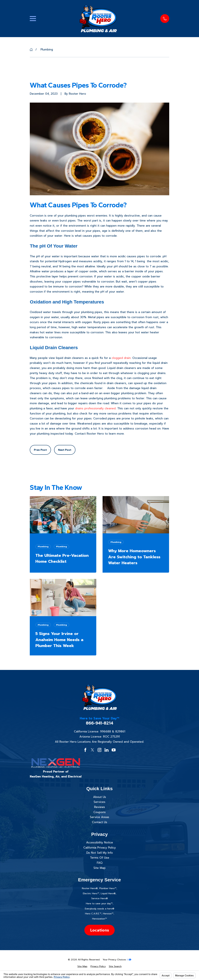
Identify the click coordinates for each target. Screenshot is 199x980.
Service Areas (100, 817)
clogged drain (121, 358)
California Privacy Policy (100, 848)
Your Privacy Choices (117, 960)
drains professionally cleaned (95, 408)
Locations (100, 930)
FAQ (100, 863)
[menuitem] (82, 966)
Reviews (100, 807)
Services (100, 802)
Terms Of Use (100, 858)
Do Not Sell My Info (100, 853)
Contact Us (100, 822)
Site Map (100, 868)
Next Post (65, 450)
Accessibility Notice (100, 842)
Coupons (100, 812)
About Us (100, 797)
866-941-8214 (100, 723)
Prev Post (40, 450)
